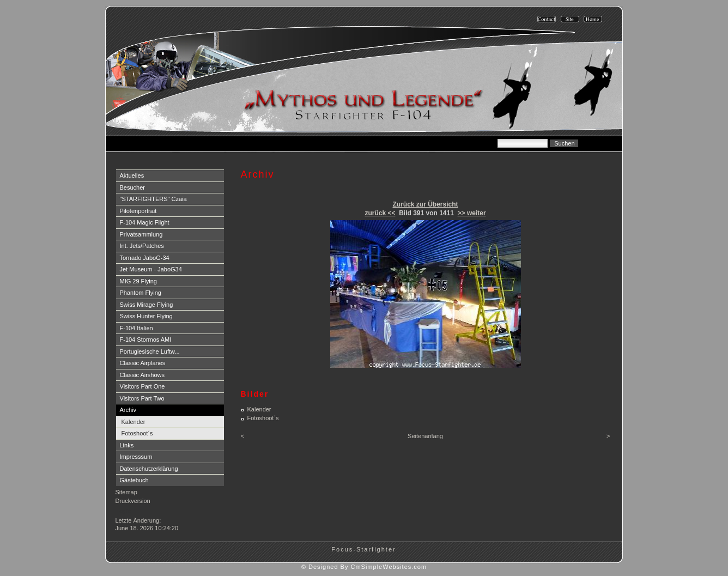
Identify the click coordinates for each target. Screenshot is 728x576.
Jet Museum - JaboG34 (151, 269)
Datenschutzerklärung (149, 469)
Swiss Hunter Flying (146, 316)
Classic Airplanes (143, 363)
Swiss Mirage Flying (147, 305)
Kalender (134, 422)
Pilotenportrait (138, 211)
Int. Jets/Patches (142, 246)
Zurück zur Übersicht (425, 204)
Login (124, 511)
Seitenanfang (425, 436)
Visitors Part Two (142, 398)
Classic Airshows (142, 375)
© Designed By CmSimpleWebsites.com (364, 567)
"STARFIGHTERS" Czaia (153, 199)
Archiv (128, 410)
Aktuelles (132, 175)
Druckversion (133, 501)
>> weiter (472, 213)
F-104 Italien (136, 328)
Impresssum (136, 457)
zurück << (380, 213)
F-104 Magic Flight (145, 222)
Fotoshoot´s (137, 433)
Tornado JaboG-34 (145, 258)
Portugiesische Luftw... (150, 351)
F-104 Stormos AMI (146, 339)
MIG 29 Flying (138, 281)
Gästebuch (134, 480)
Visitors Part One (142, 386)
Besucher (132, 187)
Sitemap (126, 492)
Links (127, 445)
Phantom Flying (141, 293)
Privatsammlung (141, 234)
